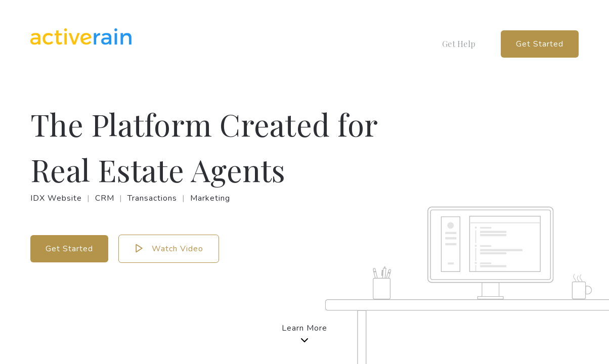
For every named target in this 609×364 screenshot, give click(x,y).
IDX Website (56, 198)
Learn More (304, 334)
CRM (105, 198)
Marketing (210, 198)
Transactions (152, 198)
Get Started (540, 44)
